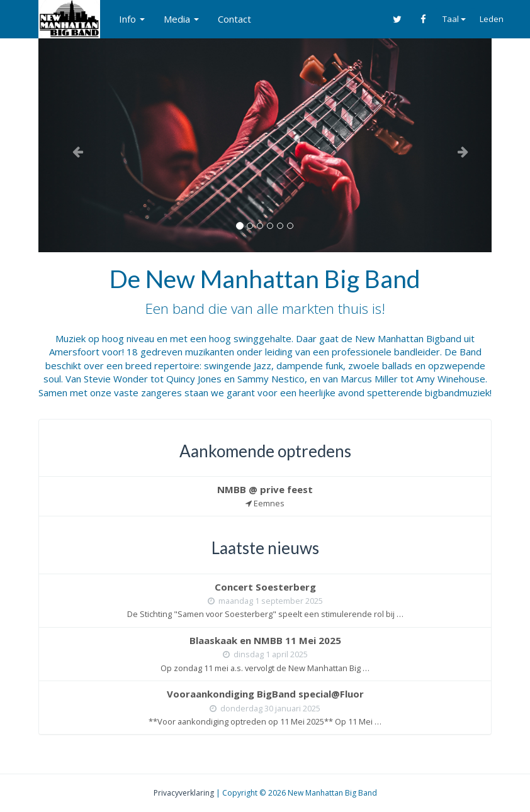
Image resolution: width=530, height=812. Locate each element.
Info (132, 19)
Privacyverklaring (184, 793)
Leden (492, 19)
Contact (234, 19)
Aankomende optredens (265, 451)
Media (181, 19)
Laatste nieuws (265, 548)
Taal (454, 19)
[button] (72, 145)
